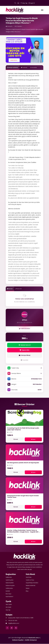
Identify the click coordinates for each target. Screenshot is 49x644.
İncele (16, 439)
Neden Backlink (10, 583)
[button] (42, 10)
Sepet (33, 439)
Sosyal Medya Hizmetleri (32, 583)
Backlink (8, 591)
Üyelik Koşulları (10, 580)
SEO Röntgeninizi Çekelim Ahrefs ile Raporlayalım (23, 463)
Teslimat (24, 67)
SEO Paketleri (18, 26)
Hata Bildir (24, 360)
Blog (27, 591)
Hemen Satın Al (25, 345)
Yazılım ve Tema (30, 580)
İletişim (28, 588)
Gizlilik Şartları (9, 588)
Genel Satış (29, 577)
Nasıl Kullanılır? (9, 597)
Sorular (10, 289)
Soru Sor (19, 289)
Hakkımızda (9, 577)
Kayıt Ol (32, 3)
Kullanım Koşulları (10, 586)
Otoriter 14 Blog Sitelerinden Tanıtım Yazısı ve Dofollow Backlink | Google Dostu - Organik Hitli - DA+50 (23, 532)
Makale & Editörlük (31, 586)
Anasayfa (9, 26)
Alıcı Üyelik (8, 607)
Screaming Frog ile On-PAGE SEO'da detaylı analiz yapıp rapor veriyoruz (23, 429)
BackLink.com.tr (34, 638)
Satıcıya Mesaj (24, 355)
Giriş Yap (24, 3)
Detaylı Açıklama (13, 67)
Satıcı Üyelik (9, 605)
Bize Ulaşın (8, 594)
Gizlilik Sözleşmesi (31, 640)
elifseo (25, 320)
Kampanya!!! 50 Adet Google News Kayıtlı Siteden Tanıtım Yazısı (23, 497)
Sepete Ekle (25, 350)
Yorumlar (34, 67)
